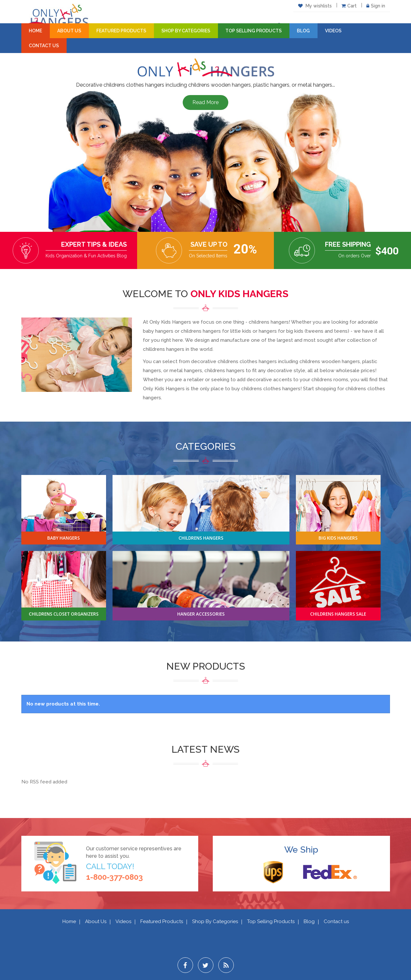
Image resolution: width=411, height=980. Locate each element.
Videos (333, 31)
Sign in (376, 6)
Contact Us (44, 46)
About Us (69, 31)
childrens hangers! (269, 322)
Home (35, 31)
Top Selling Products (254, 31)
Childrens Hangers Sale (338, 614)
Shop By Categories (186, 31)
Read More (205, 102)
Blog (303, 31)
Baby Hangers (64, 538)
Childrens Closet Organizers (64, 614)
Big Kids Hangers (338, 538)
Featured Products (121, 31)
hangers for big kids (281, 331)
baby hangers (158, 331)
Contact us (336, 921)
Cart (349, 6)
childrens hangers (201, 331)
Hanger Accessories (201, 614)
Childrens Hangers (201, 538)
